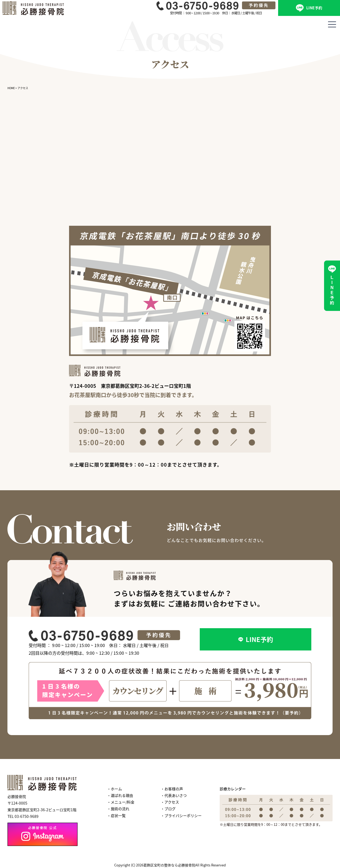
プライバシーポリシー (183, 815)
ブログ (170, 809)
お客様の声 (174, 789)
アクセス (172, 802)
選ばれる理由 (122, 795)
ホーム (116, 789)
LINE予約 (309, 8)
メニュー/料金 (123, 802)
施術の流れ (120, 809)
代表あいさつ (176, 795)
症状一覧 (118, 815)
